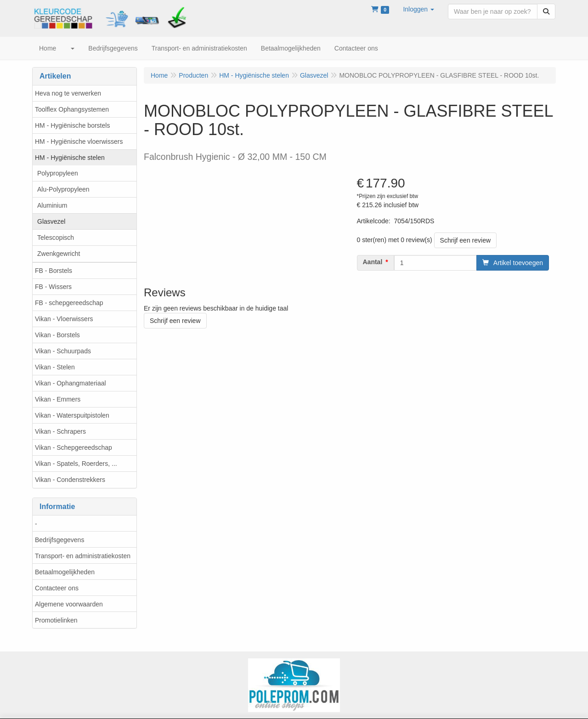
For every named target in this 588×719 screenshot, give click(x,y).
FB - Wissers (53, 287)
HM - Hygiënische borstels (72, 125)
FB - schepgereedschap (69, 303)
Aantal (373, 262)
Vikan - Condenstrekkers (70, 480)
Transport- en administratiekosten (83, 556)
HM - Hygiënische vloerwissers (79, 142)
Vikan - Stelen (55, 367)
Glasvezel (51, 221)
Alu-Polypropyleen (63, 189)
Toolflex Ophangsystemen (72, 109)
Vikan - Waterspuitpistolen (72, 415)
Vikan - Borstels (57, 335)
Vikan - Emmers (58, 399)
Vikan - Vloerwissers (64, 319)
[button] (418, 9)
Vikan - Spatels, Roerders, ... (76, 464)
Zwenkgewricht (59, 254)
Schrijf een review (466, 240)
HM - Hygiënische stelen (70, 158)
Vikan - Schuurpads (63, 351)
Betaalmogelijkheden (65, 572)
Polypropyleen (58, 173)
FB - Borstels (54, 271)
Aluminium (52, 205)
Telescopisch (56, 238)
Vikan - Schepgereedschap (73, 447)
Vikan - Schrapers (60, 431)
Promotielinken (56, 620)
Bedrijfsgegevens (59, 540)
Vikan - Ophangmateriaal (71, 383)
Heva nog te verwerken (68, 93)
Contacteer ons (57, 588)
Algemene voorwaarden (69, 604)
